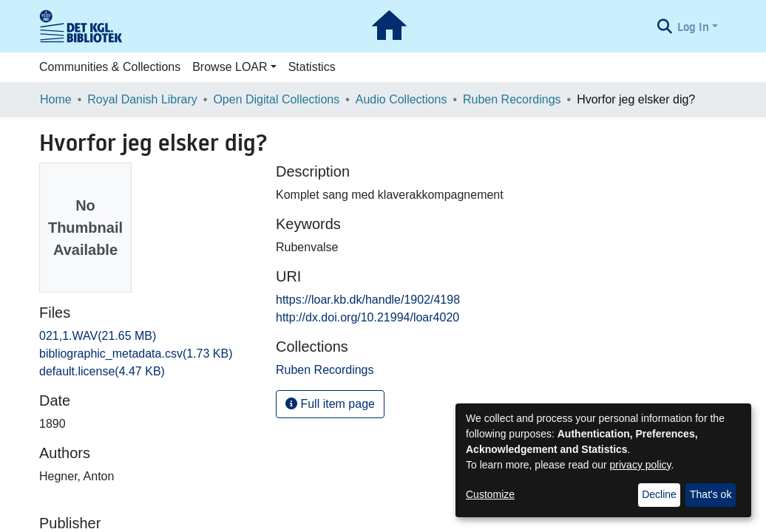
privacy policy (641, 465)
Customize (490, 494)
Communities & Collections (110, 67)
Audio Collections (401, 99)
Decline (659, 494)
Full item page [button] (330, 404)
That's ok (711, 494)
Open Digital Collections (276, 99)
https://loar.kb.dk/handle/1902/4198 (368, 300)
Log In (693, 27)
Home (56, 99)
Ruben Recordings (512, 99)
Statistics (312, 67)
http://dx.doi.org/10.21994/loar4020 (367, 317)
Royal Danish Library (142, 99)
